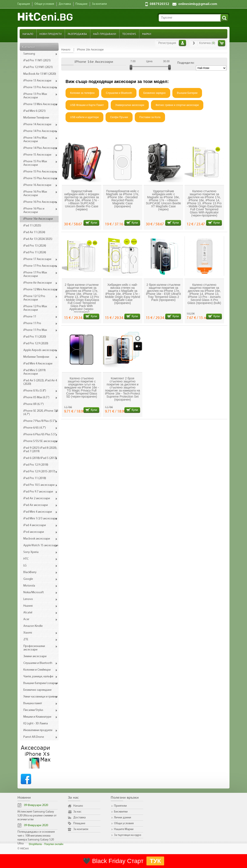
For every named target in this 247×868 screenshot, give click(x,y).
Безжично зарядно (155, 93)
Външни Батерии (187, 93)
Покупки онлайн (54, 844)
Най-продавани (105, 34)
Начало (28, 34)
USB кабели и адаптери (84, 117)
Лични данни (123, 818)
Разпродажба (77, 34)
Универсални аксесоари (130, 105)
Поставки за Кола (150, 117)
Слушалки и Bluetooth (119, 93)
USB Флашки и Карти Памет (87, 105)
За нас (77, 812)
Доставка (79, 818)
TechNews (129, 34)
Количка (222, 43)
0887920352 (159, 4)
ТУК (155, 861)
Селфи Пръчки (119, 117)
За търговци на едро (128, 835)
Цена (149, 61)
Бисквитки (121, 812)
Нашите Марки (124, 829)
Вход (182, 43)
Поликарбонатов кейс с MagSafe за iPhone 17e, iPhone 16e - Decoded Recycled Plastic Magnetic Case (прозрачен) (123, 199)
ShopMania (35, 844)
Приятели (120, 806)
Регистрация (167, 43)
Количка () (207, 43)
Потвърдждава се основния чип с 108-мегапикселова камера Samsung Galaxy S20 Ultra (36, 838)
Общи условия (124, 823)
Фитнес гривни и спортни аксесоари (177, 105)
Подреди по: (186, 63)
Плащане (79, 823)
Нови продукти (51, 34)
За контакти (81, 829)
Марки (147, 34)
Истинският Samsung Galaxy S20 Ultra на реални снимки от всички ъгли (37, 816)
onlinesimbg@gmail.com (198, 4)
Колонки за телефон (82, 93)
